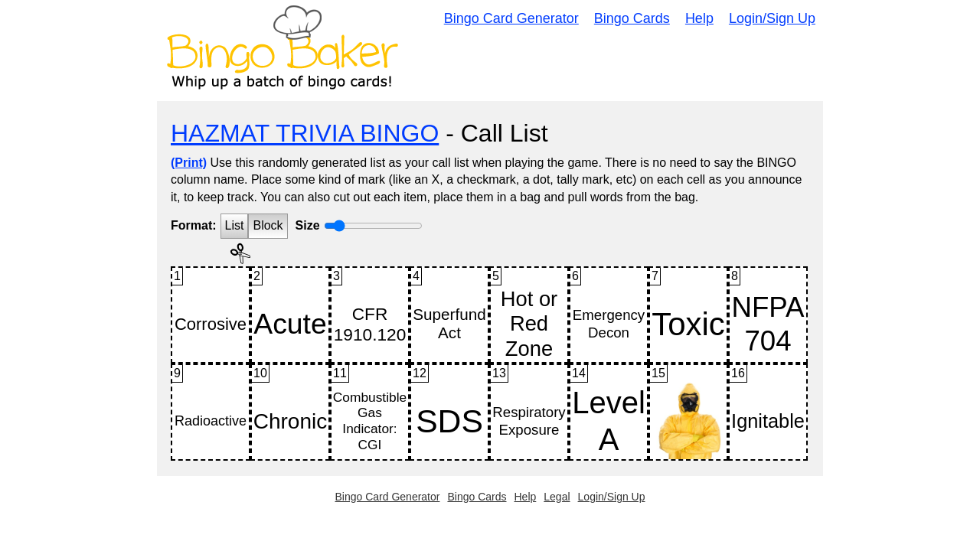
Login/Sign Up (772, 18)
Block (268, 225)
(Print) (189, 163)
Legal (557, 497)
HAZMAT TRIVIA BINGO (305, 133)
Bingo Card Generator (511, 18)
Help (699, 18)
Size (308, 225)
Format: (194, 225)
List (235, 225)
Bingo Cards (632, 18)
